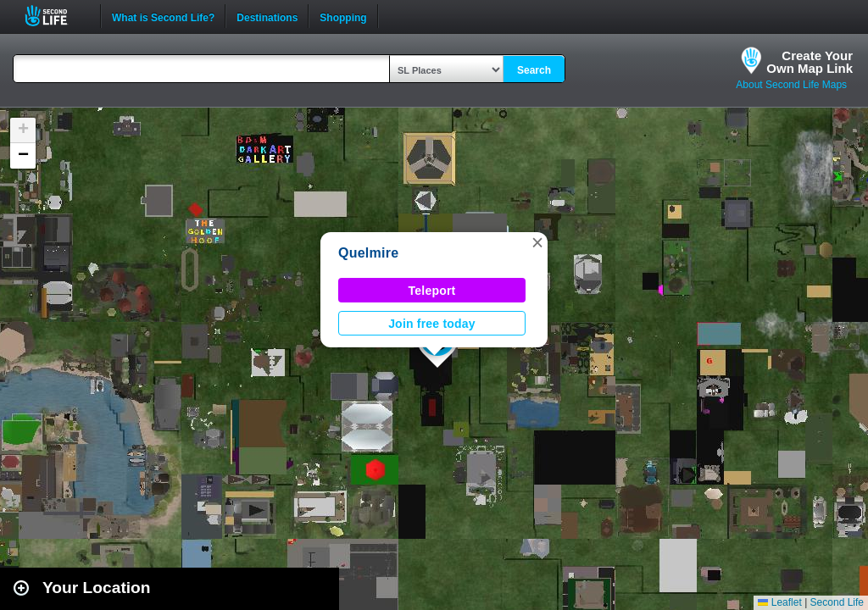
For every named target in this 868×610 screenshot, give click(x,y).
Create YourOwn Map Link (810, 62)
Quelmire (368, 253)
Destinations (267, 16)
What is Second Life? (163, 16)
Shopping (343, 16)
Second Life (56, 16)
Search (534, 70)
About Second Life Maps (791, 85)
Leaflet (779, 602)
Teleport (432, 291)
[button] (537, 242)
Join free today (432, 324)
